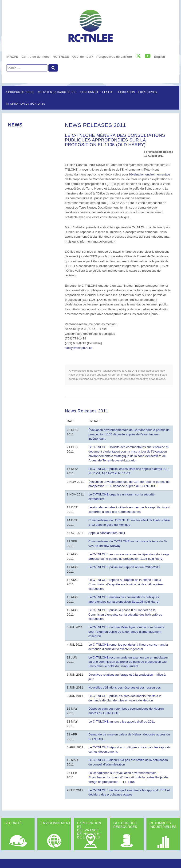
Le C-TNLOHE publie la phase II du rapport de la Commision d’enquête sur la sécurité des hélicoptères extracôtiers (125, 615)
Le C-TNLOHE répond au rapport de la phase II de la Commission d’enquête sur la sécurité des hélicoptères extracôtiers (126, 584)
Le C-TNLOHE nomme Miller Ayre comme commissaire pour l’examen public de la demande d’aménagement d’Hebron (126, 632)
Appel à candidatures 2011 (107, 533)
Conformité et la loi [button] (97, 92)
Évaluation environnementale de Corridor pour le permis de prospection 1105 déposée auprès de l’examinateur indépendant (129, 434)
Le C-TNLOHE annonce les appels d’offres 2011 (122, 721)
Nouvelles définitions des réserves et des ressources (125, 687)
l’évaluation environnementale (150, 174)
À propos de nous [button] (20, 92)
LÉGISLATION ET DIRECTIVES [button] (137, 92)
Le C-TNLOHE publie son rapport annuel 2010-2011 (124, 567)
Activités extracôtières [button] (57, 92)
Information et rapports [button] (26, 104)
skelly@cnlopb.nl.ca (79, 348)
